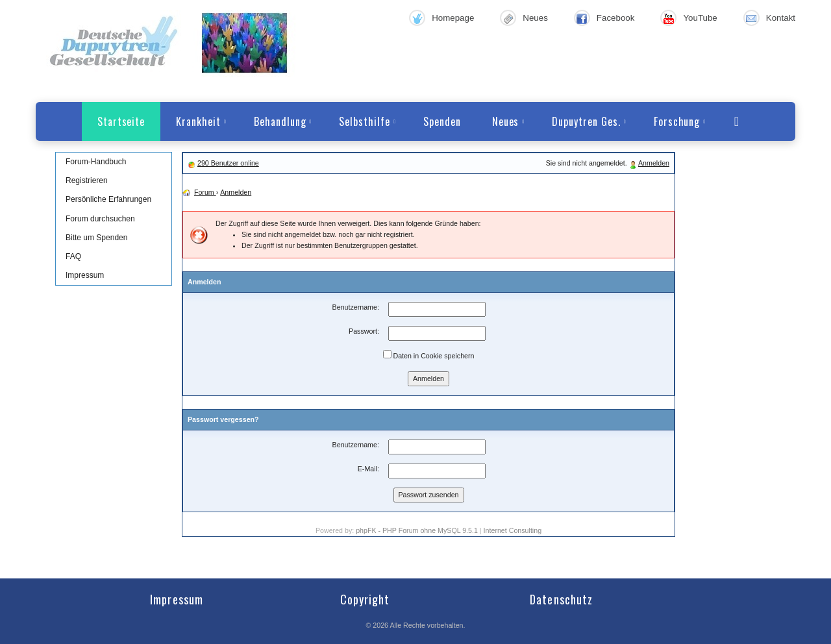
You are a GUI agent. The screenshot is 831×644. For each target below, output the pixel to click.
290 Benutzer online (228, 163)
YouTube (700, 18)
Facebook (616, 18)
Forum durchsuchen (100, 219)
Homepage (453, 18)
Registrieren (87, 180)
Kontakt (781, 18)
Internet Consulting (513, 530)
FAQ (73, 256)
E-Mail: (368, 469)
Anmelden (654, 163)
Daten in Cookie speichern (429, 355)
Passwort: (364, 331)
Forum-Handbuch (96, 162)
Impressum (85, 275)
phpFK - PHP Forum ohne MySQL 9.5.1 (417, 530)
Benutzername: (356, 307)
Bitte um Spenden (96, 238)
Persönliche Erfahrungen (108, 199)
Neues (535, 18)
